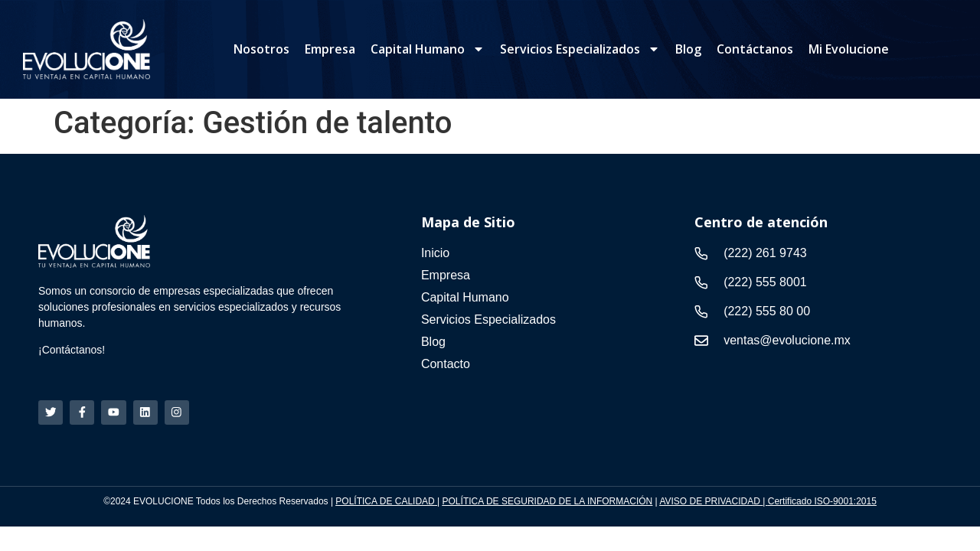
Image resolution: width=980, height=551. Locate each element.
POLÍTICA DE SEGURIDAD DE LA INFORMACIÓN (548, 502)
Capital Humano (428, 49)
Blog (688, 49)
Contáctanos (755, 49)
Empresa (330, 49)
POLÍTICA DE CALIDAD (385, 502)
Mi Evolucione (849, 49)
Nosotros (261, 49)
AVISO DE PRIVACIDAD (711, 502)
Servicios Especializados (580, 49)
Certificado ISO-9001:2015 (822, 502)
